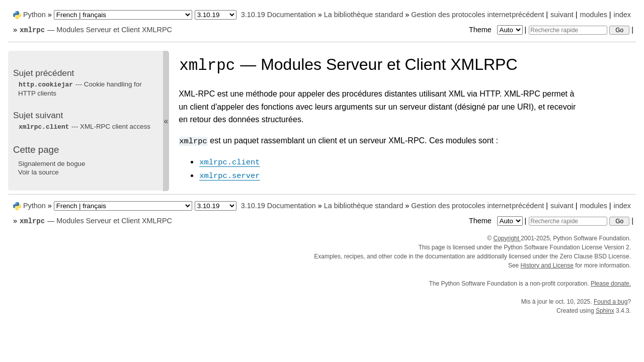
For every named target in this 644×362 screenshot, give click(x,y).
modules (593, 15)
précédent (528, 15)
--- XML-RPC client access (84, 126)
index (622, 15)
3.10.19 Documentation (278, 15)
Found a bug (611, 302)
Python (34, 15)
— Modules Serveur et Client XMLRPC (96, 30)
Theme (497, 30)
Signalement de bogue (52, 164)
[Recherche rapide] (568, 30)
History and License (547, 265)
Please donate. (611, 284)
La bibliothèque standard (364, 15)
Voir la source (38, 172)
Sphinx (605, 311)
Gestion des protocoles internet (461, 15)
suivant (562, 15)
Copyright (507, 238)
